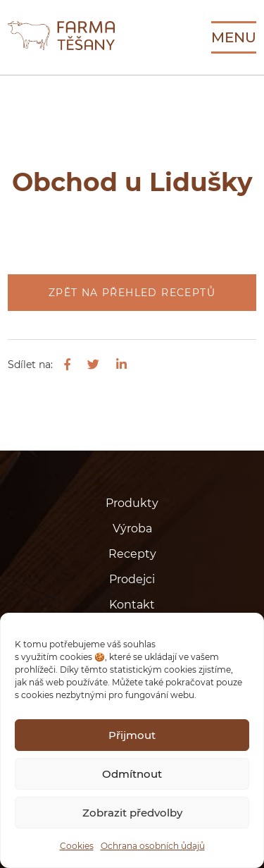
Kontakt (132, 605)
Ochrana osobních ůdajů (153, 846)
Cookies (77, 846)
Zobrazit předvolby (132, 813)
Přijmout (132, 735)
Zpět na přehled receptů (132, 293)
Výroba (132, 528)
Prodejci (132, 579)
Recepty (132, 554)
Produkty (132, 503)
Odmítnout (132, 774)
